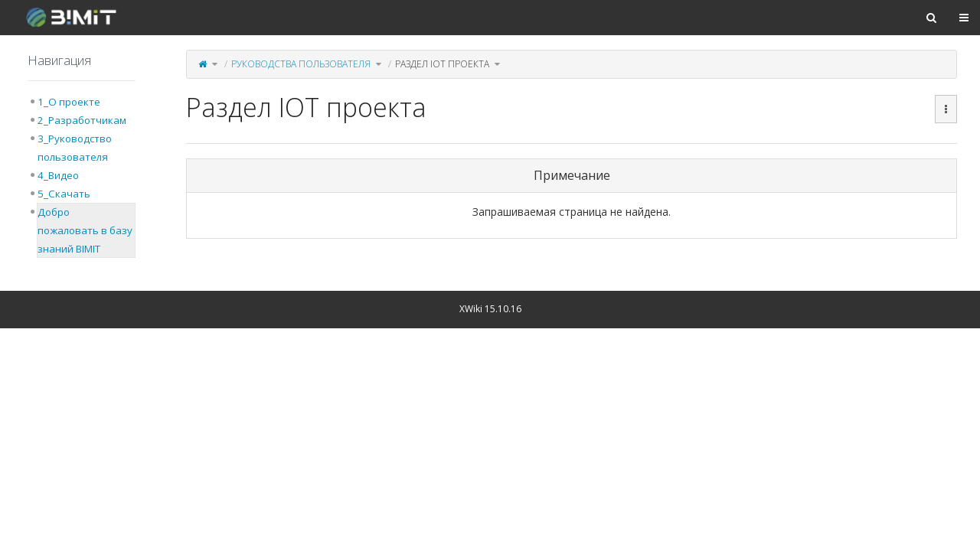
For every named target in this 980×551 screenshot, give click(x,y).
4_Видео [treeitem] (58, 175)
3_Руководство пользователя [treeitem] (75, 148)
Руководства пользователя (301, 64)
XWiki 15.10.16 (490, 309)
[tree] (82, 175)
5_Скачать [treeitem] (64, 194)
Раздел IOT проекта (442, 64)
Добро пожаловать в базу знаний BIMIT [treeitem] (85, 230)
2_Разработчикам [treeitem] (82, 120)
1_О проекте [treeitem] (69, 102)
